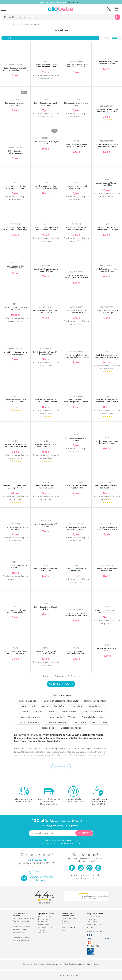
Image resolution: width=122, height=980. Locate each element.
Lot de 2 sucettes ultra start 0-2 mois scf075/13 (46, 353)
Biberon (38, 712)
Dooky (60, 738)
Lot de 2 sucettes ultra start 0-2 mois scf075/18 (15, 528)
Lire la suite (61, 766)
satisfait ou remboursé (73, 794)
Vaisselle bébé (96, 706)
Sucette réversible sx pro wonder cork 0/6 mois (76, 229)
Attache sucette (54, 717)
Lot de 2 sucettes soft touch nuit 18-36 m (46, 570)
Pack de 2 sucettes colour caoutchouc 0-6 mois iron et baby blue (107, 357)
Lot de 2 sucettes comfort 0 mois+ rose (15, 566)
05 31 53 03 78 (98, 804)
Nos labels (66, 921)
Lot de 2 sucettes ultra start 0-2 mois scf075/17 (76, 312)
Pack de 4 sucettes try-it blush (107, 649)
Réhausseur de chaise (95, 701)
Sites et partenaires (69, 918)
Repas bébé (48, 728)
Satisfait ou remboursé (21, 940)
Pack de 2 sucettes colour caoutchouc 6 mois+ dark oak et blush (46, 402)
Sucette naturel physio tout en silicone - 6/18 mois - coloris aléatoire (76, 67)
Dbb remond (31, 738)
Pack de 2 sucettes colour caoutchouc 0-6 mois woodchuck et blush (15, 402)
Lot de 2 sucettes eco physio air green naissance (15, 353)
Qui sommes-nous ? (45, 916)
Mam (62, 735)
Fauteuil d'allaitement (93, 717)
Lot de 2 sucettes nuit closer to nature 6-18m (107, 487)
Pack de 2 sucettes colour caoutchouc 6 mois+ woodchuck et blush (46, 446)
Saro (17, 741)
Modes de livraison (19, 932)
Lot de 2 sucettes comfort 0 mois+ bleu (46, 104)
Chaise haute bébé (28, 701)
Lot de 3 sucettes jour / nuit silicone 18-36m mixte (76, 146)
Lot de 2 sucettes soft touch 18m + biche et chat (107, 611)
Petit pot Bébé (100, 722)
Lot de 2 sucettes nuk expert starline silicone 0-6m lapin (107, 229)
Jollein (75, 738)
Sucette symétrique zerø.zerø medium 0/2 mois (46, 270)
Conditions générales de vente (23, 918)
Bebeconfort (90, 735)
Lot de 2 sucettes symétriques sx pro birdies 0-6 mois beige (15, 229)
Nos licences (67, 924)
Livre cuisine (77, 706)
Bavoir (25, 712)
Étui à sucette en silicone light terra (46, 142)
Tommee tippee (37, 741)
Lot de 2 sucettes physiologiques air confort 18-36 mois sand (76, 402)
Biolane (19, 738)
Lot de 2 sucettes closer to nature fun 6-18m (46, 487)
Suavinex (77, 735)
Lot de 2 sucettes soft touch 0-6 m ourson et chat (15, 611)
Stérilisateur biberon (93, 712)
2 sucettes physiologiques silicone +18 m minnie (76, 653)
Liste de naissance (94, 916)
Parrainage (91, 927)
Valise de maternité (94, 925)
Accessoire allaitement (57, 722)
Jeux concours (92, 922)
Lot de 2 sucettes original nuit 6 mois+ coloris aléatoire (46, 229)
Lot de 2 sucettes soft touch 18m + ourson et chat (15, 653)
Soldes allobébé (43, 933)
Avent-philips (50, 735)
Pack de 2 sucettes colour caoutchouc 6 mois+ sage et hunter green (15, 446)
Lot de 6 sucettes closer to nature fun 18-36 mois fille (107, 528)
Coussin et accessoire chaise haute (61, 701)
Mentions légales (44, 925)
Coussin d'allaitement (29, 722)
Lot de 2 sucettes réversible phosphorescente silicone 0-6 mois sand (76, 615)
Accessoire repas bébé (71, 728)
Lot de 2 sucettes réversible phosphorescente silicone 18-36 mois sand (15, 70)
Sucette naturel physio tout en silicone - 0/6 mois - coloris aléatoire (76, 357)
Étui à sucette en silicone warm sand (15, 104)
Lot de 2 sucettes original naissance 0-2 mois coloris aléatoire (46, 188)
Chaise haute (27, 964)
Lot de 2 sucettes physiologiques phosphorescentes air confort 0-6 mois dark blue (15, 154)
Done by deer (47, 738)
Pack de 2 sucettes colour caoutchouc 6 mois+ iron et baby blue (107, 402)
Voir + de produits (61, 684)
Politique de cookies (20, 929)
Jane (67, 738)
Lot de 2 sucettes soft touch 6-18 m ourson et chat (15, 187)
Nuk (68, 735)
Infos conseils (92, 919)
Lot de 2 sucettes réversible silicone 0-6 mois (107, 270)
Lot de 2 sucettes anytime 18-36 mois (46, 525)
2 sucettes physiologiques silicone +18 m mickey (46, 653)
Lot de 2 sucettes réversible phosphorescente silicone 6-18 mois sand (76, 277)
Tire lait (72, 717)
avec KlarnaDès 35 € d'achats (49, 795)
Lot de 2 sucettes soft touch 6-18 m (46, 608)
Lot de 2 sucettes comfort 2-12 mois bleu (76, 570)
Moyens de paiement (20, 935)
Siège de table (29, 706)
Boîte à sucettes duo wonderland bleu (15, 267)
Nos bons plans (43, 919)
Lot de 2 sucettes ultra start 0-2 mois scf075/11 (46, 312)
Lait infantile (80, 722)
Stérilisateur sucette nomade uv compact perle (15, 487)
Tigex (23, 741)
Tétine (51, 712)
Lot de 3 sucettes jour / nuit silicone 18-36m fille (107, 63)
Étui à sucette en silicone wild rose (76, 104)
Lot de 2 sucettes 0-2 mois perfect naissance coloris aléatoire (46, 67)
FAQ (64, 930)
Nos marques (42, 922)
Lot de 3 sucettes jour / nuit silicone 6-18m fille (76, 187)
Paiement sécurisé (95, 931)
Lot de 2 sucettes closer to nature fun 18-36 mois (76, 528)
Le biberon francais (91, 738)
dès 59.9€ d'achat (24, 795)
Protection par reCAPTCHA (69, 976)
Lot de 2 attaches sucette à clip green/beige (107, 312)
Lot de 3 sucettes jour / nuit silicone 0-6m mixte (107, 442)
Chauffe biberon (69, 712)
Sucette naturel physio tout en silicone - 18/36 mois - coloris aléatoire (107, 111)
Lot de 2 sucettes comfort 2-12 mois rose (15, 308)
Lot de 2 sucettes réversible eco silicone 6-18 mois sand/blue (107, 147)
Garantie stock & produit (21, 938)
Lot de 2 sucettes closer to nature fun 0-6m (76, 487)
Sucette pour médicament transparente (107, 570)
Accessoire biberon (31, 717)
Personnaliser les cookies (22, 927)
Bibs (101, 735)
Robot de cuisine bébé (53, 706)
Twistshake (53, 741)
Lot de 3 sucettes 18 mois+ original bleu (107, 184)
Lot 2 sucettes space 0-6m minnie (76, 439)
